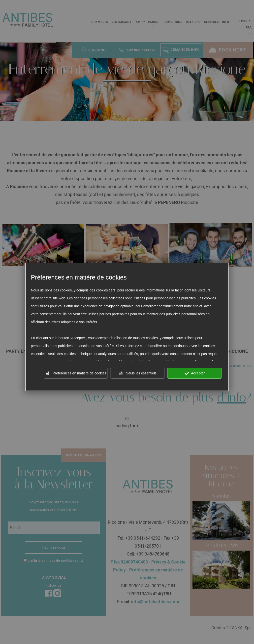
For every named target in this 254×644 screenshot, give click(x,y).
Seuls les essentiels (138, 373)
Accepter (195, 373)
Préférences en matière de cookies (76, 373)
